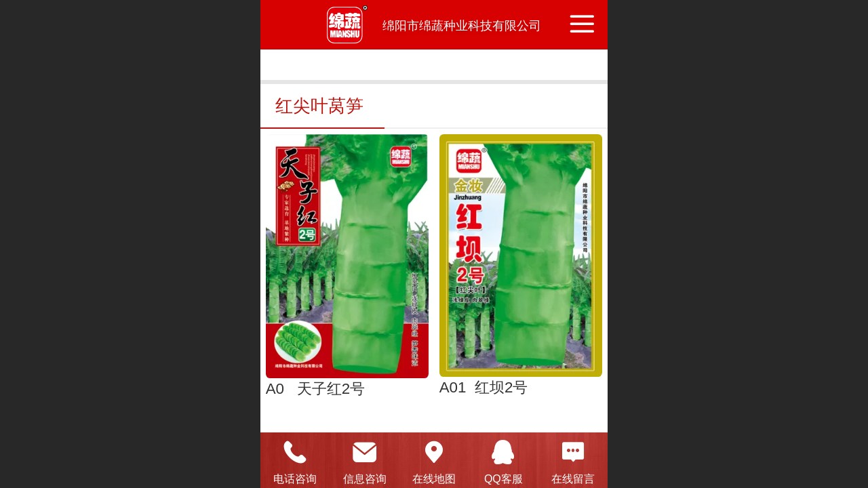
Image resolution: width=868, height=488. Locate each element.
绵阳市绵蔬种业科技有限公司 (462, 26)
